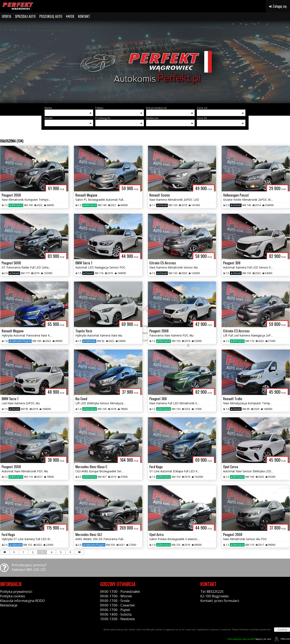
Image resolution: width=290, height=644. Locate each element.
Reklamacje (9, 605)
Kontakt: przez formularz (220, 601)
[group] (145, 62)
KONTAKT (84, 16)
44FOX (70, 16)
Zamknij (282, 630)
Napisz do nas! (249, 639)
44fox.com (282, 639)
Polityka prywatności (16, 592)
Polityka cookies (13, 596)
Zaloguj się (278, 6)
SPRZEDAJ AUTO (25, 16)
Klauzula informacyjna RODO (22, 601)
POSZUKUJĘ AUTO (51, 16)
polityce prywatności (261, 629)
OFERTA (7, 16)
